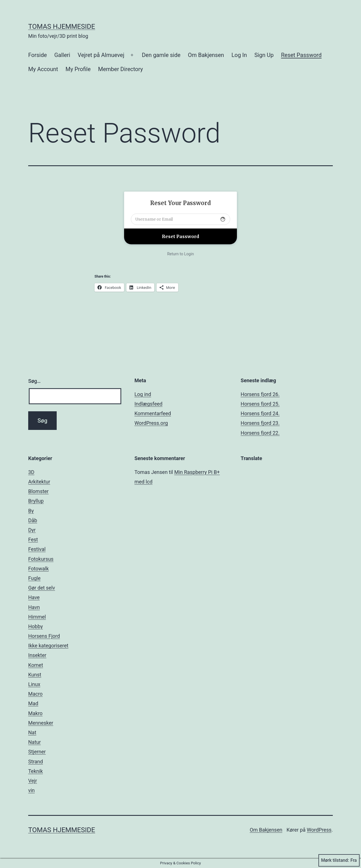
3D (31, 472)
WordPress (319, 830)
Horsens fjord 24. (260, 413)
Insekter (37, 655)
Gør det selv (42, 588)
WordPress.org (151, 423)
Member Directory (121, 69)
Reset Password (301, 55)
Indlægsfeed (148, 404)
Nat (32, 732)
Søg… (34, 381)
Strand (36, 762)
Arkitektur (39, 482)
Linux (34, 684)
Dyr (32, 530)
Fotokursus (41, 559)
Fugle (34, 578)
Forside (38, 55)
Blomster (38, 491)
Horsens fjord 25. (260, 404)
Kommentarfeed (153, 413)
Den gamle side (161, 55)
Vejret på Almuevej (101, 55)
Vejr (33, 781)
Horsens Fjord (44, 636)
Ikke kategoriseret (48, 646)
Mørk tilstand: (339, 860)
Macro (35, 694)
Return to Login (181, 254)
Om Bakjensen (206, 55)
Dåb (33, 520)
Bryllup (36, 501)
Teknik (36, 771)
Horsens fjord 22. (260, 433)
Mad (33, 703)
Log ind (143, 394)
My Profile (78, 69)
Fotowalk (38, 569)
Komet (36, 665)
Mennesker (41, 723)
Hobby (36, 626)
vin (31, 790)
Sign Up (264, 55)
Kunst (35, 675)
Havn (34, 607)
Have (34, 597)
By (31, 511)
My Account (43, 69)
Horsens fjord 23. (260, 423)
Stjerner (37, 752)
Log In (239, 55)
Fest (33, 540)
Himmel (37, 617)
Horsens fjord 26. (260, 394)
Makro (35, 713)
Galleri (62, 55)
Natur (35, 742)
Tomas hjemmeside (62, 27)
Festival (37, 549)
